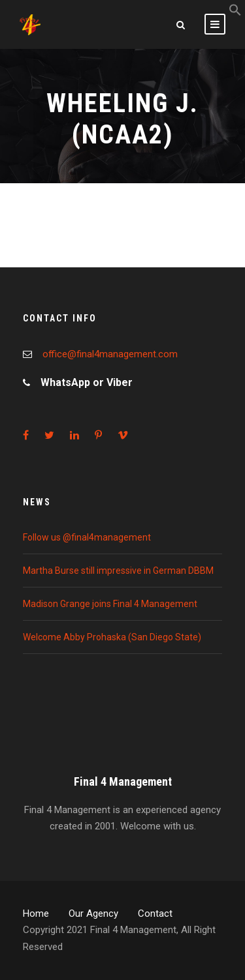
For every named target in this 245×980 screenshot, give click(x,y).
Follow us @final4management (87, 537)
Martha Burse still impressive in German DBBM (118, 571)
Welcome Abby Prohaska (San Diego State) (112, 637)
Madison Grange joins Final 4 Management (110, 604)
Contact (155, 913)
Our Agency (93, 913)
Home (36, 913)
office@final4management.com (110, 354)
